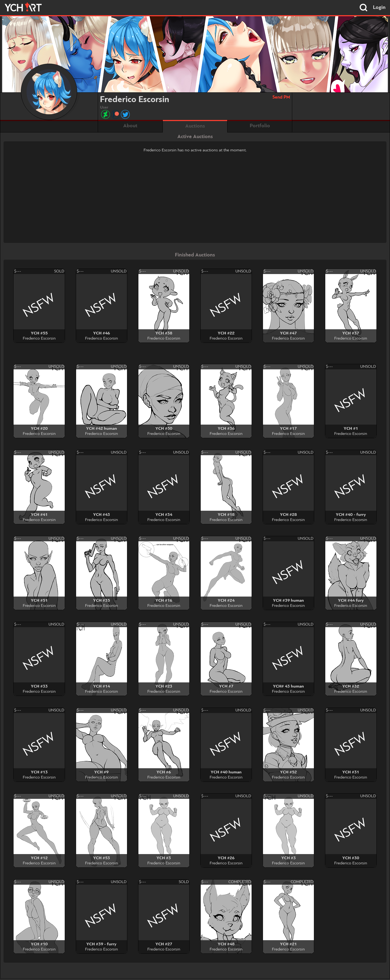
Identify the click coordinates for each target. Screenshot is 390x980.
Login (379, 8)
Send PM (281, 97)
